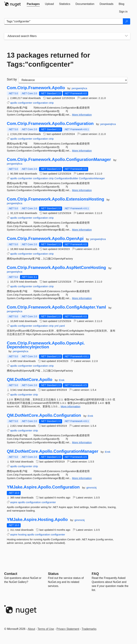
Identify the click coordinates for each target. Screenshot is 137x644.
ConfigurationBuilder (66, 178)
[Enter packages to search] (64, 21)
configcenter (25, 103)
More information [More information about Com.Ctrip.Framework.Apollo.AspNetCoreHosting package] (82, 298)
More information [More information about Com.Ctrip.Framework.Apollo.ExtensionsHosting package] (82, 230)
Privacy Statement (68, 629)
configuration (40, 103)
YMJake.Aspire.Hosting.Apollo (37, 520)
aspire (14, 502)
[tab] (33, 4)
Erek (62, 380)
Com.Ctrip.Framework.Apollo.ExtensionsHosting (55, 199)
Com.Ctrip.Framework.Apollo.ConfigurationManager (59, 160)
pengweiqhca (79, 88)
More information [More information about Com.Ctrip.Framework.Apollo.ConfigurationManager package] (82, 190)
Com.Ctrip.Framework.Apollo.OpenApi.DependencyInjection (46, 345)
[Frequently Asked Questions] (95, 574)
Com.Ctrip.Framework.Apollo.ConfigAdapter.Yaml (56, 307)
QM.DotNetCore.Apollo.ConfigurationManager (53, 451)
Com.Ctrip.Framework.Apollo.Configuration (50, 124)
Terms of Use (46, 629)
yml (56, 326)
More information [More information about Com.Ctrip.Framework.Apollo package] (82, 115)
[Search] (127, 21)
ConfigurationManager (92, 178)
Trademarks (89, 629)
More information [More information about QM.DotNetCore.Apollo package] (71, 406)
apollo (14, 103)
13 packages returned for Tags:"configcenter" (48, 60)
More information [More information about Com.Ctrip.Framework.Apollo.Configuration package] (82, 151)
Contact (11, 574)
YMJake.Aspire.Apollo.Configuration (43, 487)
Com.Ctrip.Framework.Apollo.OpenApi (45, 239)
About (31, 629)
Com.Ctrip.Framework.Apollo (36, 88)
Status (53, 574)
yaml (62, 326)
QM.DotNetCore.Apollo (30, 380)
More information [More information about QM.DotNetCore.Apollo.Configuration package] (82, 442)
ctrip (51, 103)
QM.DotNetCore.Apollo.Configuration (44, 415)
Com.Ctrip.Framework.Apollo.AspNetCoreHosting (56, 268)
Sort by (12, 79)
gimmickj (91, 488)
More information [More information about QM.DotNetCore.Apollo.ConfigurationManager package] (82, 478)
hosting (22, 534)
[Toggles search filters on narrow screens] (126, 36)
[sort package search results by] (73, 80)
